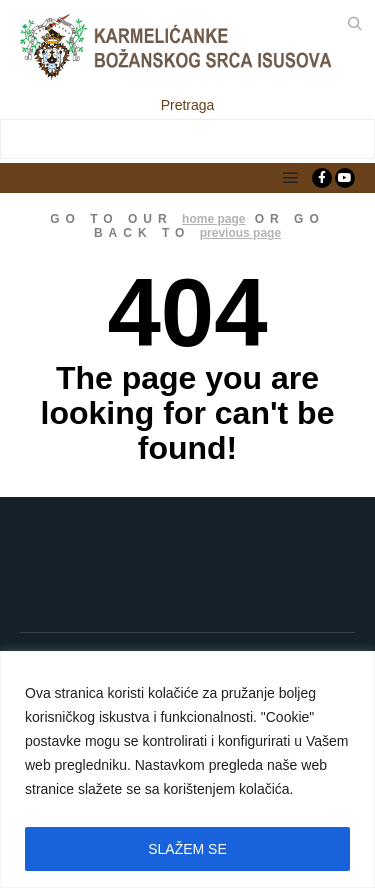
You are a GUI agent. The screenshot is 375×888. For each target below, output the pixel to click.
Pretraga (188, 105)
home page (213, 219)
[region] (187, 769)
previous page (240, 233)
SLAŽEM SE (187, 849)
